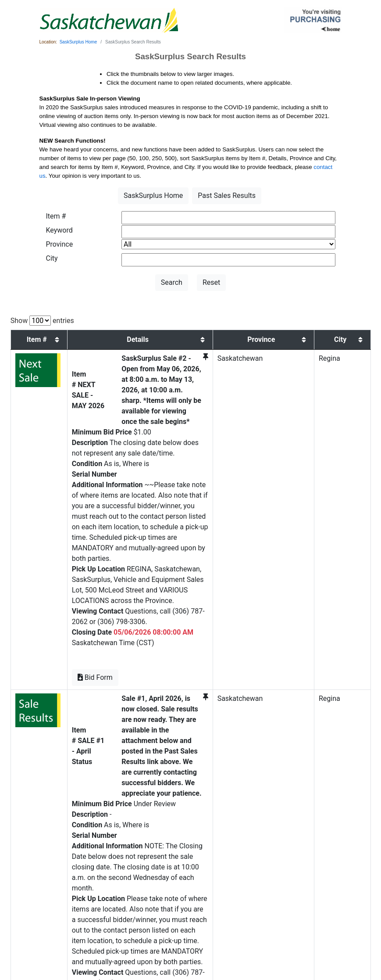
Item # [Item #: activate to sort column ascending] (29, 339)
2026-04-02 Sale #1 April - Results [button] (115, 842)
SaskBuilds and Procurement (205, 943)
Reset (211, 282)
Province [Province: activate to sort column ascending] (302, 345)
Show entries (42, 321)
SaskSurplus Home (78, 42)
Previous (321, 886)
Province (60, 244)
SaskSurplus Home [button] (153, 196)
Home (110, 943)
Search (172, 282)
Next (360, 886)
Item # (56, 216)
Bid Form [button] (76, 593)
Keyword (59, 230)
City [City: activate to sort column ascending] (350, 345)
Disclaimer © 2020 (258, 943)
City (52, 258)
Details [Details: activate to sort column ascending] (160, 345)
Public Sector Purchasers (146, 943)
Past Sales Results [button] (227, 196)
